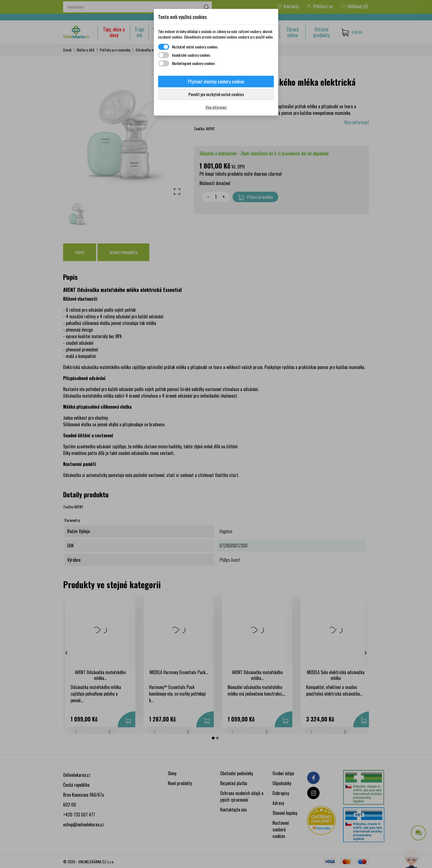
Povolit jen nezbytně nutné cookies (216, 94)
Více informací (216, 107)
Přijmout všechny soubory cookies (216, 82)
